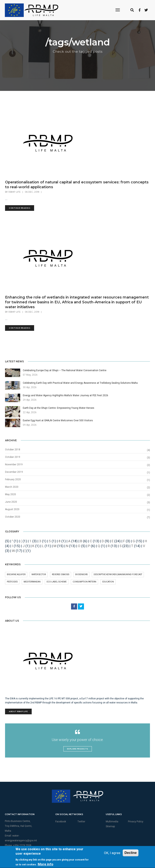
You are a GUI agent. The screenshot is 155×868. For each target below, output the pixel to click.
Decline (131, 864)
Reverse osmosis (61, 574)
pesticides (12, 582)
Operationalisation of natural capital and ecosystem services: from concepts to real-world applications (77, 185)
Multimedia (112, 822)
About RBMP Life (18, 711)
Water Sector (39, 574)
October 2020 (13, 517)
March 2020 (12, 487)
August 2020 (12, 509)
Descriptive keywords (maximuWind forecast (118, 574)
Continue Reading (20, 208)
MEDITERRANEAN (32, 582)
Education (108, 582)
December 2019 (14, 472)
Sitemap (110, 826)
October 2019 (13, 457)
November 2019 (14, 464)
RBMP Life (15, 192)
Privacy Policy (136, 822)
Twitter (81, 822)
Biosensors (81, 574)
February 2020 (13, 479)
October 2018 (13, 450)
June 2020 (11, 502)
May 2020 (10, 494)
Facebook (61, 822)
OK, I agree (112, 865)
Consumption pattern (84, 582)
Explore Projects (78, 749)
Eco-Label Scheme (57, 582)
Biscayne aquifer (16, 574)
